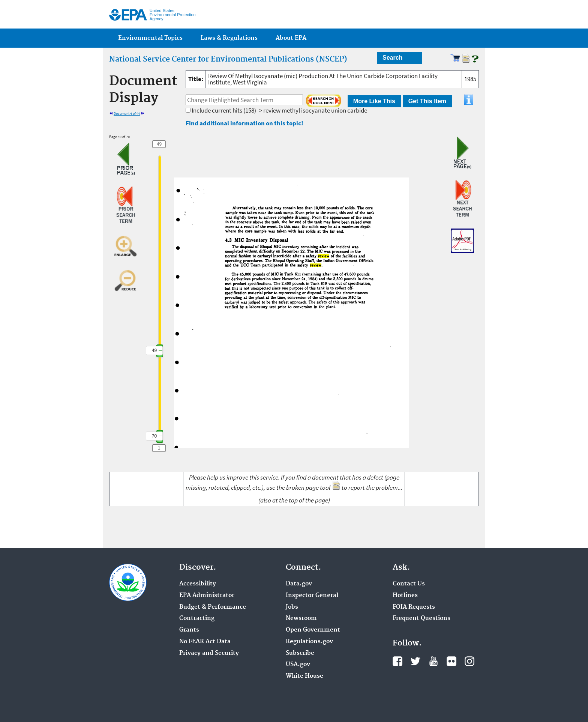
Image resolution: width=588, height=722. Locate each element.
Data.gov (299, 584)
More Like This (374, 101)
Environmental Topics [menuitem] (150, 38)
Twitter (415, 661)
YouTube (433, 661)
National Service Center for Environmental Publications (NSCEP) (228, 59)
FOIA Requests (414, 607)
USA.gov (298, 665)
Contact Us (409, 584)
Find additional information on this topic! (244, 123)
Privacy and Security (209, 653)
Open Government (313, 630)
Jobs (292, 607)
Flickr (451, 661)
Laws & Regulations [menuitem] (229, 38)
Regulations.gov (309, 642)
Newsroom (301, 618)
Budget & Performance (213, 607)
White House (304, 676)
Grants (189, 630)
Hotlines (405, 596)
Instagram (469, 661)
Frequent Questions (421, 618)
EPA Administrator (207, 596)
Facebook (397, 661)
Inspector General (312, 596)
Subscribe (300, 653)
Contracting (197, 618)
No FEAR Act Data (205, 642)
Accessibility (198, 584)
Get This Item (427, 101)
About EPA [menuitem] (291, 38)
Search (392, 58)
